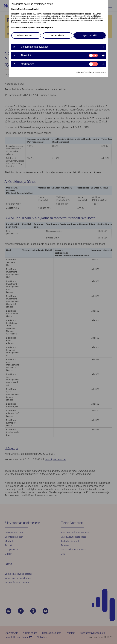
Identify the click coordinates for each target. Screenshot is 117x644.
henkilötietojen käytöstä (42, 27)
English (36, 9)
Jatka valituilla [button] (57, 35)
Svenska (28, 9)
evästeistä (24, 27)
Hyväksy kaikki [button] (90, 35)
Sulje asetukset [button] (24, 35)
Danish (15, 9)
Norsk (21, 9)
